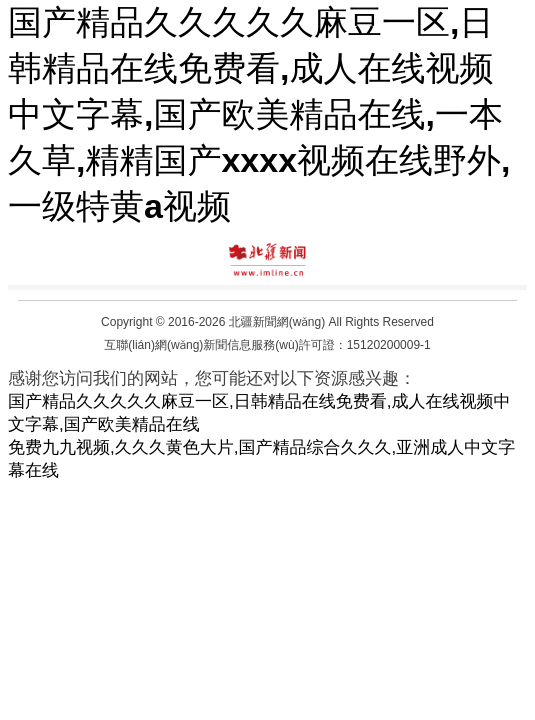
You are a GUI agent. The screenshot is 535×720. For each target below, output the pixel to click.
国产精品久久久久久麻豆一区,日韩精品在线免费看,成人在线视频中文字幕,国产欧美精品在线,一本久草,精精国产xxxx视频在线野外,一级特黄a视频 (259, 114)
